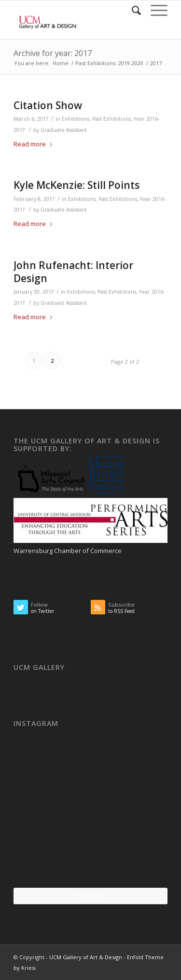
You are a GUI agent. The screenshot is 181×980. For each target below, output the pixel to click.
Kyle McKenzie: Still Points (77, 185)
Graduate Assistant (64, 130)
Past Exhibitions (111, 119)
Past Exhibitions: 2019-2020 (109, 63)
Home (61, 63)
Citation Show (48, 105)
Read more (35, 144)
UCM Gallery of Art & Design (86, 957)
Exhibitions (76, 119)
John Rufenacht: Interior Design (73, 272)
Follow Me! (91, 896)
